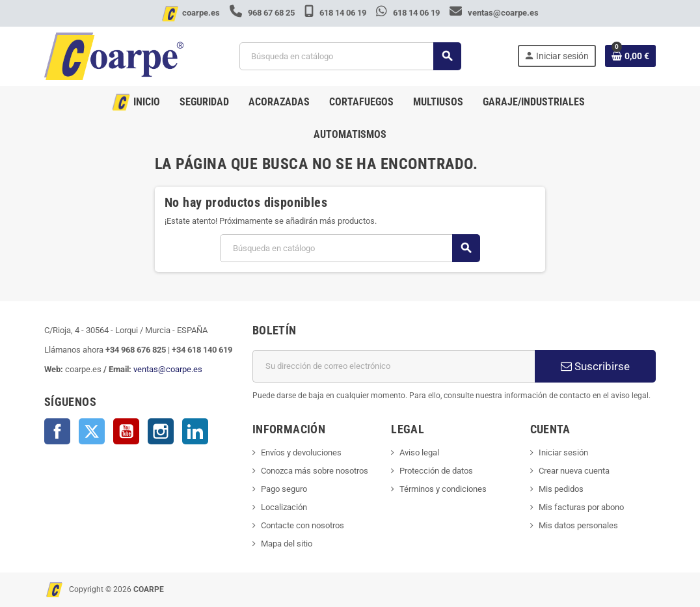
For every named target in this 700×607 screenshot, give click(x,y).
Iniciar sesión (563, 452)
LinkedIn (195, 431)
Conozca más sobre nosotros (315, 471)
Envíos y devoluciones (301, 452)
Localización (284, 507)
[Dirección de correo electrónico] (394, 366)
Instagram (161, 431)
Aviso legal (419, 452)
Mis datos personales (578, 525)
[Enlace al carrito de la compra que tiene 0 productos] (630, 56)
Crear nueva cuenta (574, 471)
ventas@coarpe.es (494, 13)
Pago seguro (284, 489)
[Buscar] (350, 56)
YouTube (126, 431)
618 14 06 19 (336, 13)
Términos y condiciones (443, 489)
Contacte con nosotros (303, 525)
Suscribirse (595, 366)
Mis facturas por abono (581, 507)
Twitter (92, 431)
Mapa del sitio (287, 544)
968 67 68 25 (263, 13)
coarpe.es (201, 13)
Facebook (57, 431)
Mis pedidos (561, 489)
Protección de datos (436, 471)
